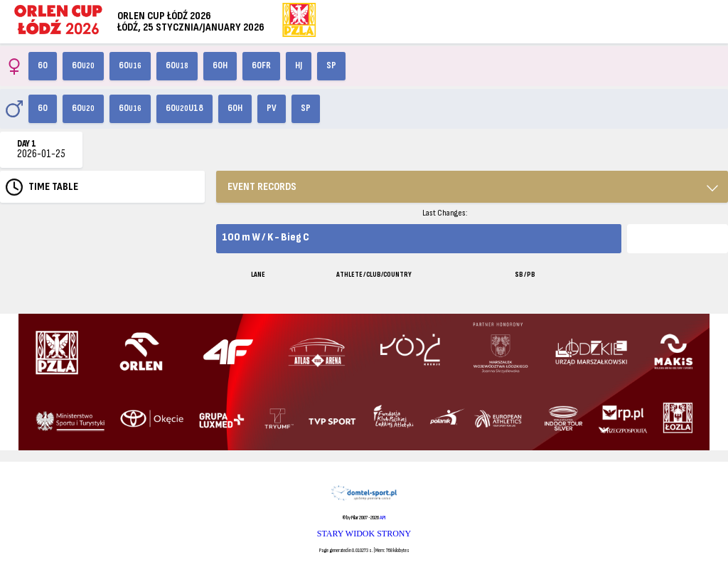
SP (331, 65)
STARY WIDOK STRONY (364, 534)
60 (43, 65)
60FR (261, 65)
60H (220, 65)
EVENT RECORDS (262, 187)
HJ (299, 65)
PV (272, 108)
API (382, 518)
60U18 (184, 108)
